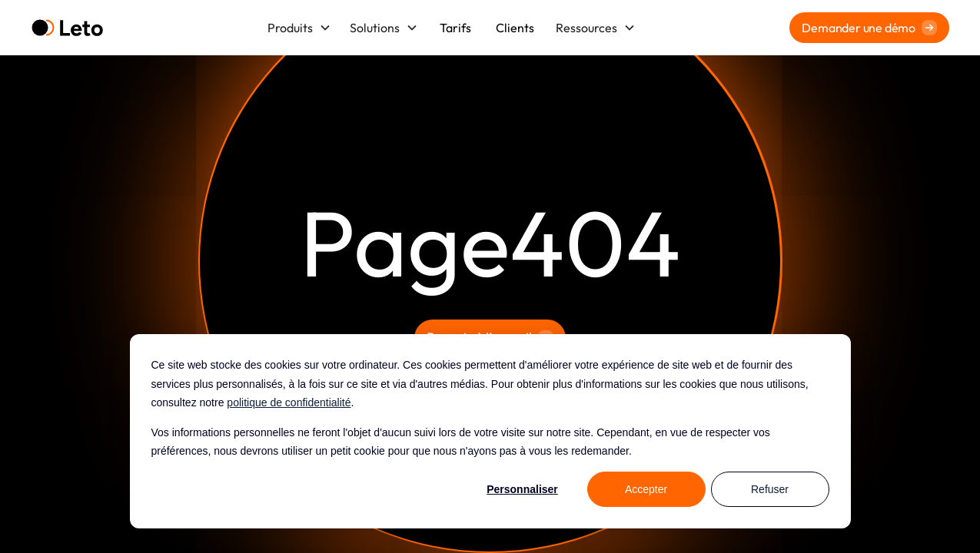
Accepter (646, 489)
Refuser (770, 489)
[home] (67, 28)
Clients (515, 28)
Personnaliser (522, 489)
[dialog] (490, 431)
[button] (299, 28)
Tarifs (455, 28)
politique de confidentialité (289, 402)
